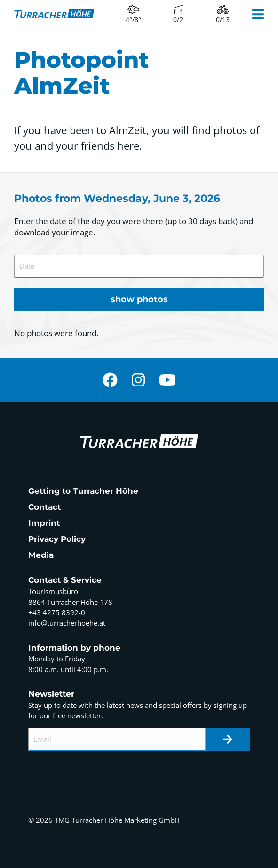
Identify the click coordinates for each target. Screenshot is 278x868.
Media (41, 555)
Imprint (44, 523)
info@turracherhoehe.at (67, 623)
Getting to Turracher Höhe (83, 491)
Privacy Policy (57, 539)
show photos (139, 299)
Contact (44, 507)
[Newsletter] (228, 739)
